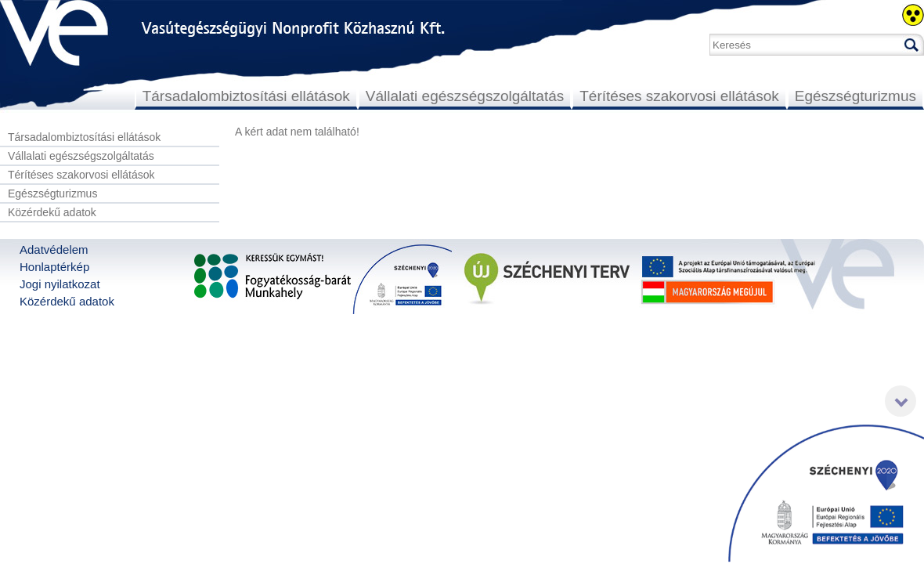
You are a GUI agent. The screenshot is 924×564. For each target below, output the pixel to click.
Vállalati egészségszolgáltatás (465, 96)
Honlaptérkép (54, 267)
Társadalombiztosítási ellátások (246, 96)
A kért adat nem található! (297, 132)
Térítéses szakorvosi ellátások (679, 96)
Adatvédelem (54, 249)
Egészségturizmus (855, 96)
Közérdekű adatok (52, 212)
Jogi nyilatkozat (60, 284)
